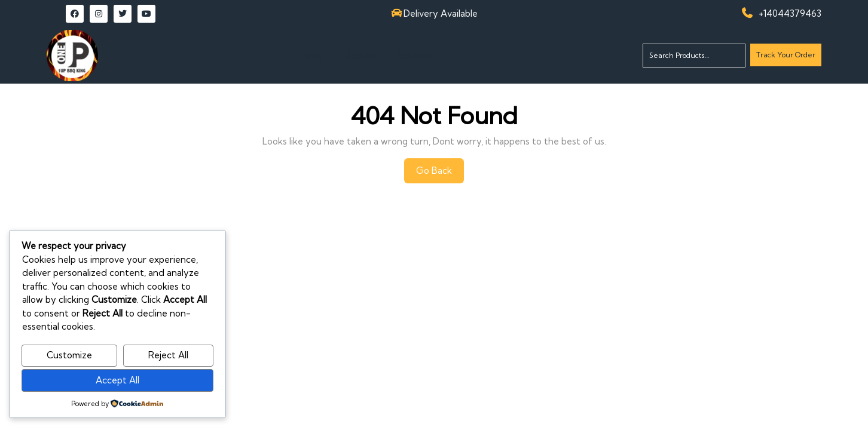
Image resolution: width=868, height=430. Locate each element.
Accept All (117, 380)
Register (415, 56)
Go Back (440, 174)
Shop (315, 56)
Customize (69, 355)
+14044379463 (790, 13)
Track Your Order (786, 58)
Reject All (168, 355)
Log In (361, 56)
